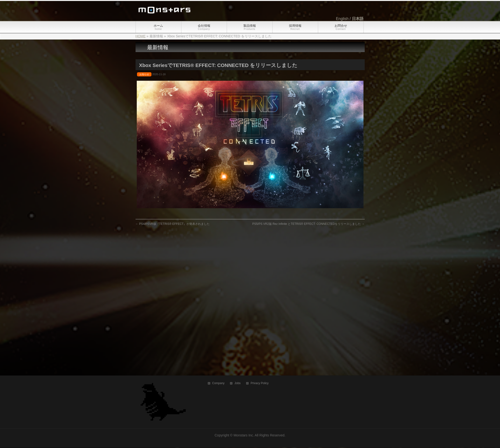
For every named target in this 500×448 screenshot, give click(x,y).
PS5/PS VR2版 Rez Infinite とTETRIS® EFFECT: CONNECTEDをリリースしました (308, 224)
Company (218, 251)
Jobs (237, 251)
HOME (141, 36)
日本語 (358, 19)
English (342, 19)
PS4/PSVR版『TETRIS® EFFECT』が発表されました (173, 224)
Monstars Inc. (244, 303)
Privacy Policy (260, 251)
